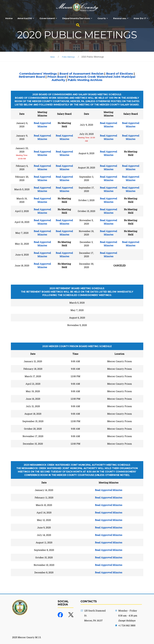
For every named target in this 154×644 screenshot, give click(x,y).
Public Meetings (69, 57)
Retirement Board (32, 77)
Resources (120, 18)
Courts (102, 18)
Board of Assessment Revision (81, 73)
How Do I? (140, 18)
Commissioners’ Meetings (38, 73)
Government (47, 18)
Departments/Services (76, 18)
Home (9, 18)
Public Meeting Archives (85, 80)
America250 (25, 18)
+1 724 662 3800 (127, 625)
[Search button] (77, 25)
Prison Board (57, 77)
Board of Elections (120, 73)
